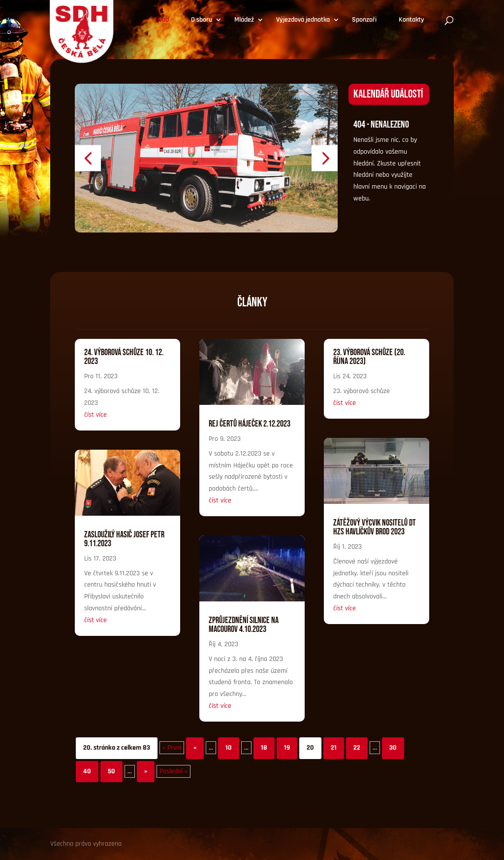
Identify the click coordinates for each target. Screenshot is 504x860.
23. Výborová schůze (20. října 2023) (369, 357)
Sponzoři (364, 20)
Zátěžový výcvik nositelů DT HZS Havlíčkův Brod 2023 (375, 527)
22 (357, 748)
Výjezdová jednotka (303, 20)
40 (87, 771)
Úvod (162, 20)
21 (334, 748)
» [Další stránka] (146, 771)
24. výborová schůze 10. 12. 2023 (124, 357)
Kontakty (411, 20)
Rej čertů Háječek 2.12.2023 (250, 424)
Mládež (244, 20)
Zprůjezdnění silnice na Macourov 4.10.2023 (244, 625)
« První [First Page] (172, 748)
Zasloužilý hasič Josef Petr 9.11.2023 (124, 539)
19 (287, 748)
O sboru (202, 20)
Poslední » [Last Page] (173, 771)
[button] (88, 158)
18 (264, 748)
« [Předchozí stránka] (195, 748)
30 (393, 748)
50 (111, 771)
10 (229, 748)
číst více (95, 415)
